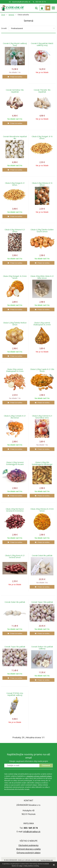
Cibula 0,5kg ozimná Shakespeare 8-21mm (42, 324)
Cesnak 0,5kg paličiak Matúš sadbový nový (42, 44)
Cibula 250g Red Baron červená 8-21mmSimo (15, 510)
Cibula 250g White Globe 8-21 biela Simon (42, 277)
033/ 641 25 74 (41, 2)
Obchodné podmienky (28, 845)
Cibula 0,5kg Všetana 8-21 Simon (15, 231)
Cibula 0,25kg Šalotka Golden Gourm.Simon (42, 231)
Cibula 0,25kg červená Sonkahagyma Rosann (15, 463)
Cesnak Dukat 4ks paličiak (15, 602)
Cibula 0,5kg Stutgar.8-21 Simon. (15, 184)
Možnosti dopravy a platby (28, 849)
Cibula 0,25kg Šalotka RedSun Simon (15, 324)
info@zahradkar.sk (32, 832)
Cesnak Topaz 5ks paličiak (15, 647)
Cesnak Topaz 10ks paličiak (42, 602)
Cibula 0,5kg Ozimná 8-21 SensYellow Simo (42, 417)
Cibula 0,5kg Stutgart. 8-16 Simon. (42, 137)
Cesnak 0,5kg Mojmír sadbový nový (15, 44)
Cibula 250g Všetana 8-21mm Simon (42, 510)
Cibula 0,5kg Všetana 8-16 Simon (42, 184)
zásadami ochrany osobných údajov (39, 776)
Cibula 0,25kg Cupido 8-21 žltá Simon (42, 370)
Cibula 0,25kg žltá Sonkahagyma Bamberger (42, 463)
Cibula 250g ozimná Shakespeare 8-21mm (15, 370)
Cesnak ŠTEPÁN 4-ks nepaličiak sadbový (15, 694)
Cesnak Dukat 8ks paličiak (42, 556)
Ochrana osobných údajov (29, 853)
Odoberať (46, 765)
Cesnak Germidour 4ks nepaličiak (15, 91)
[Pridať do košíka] (15, 77)
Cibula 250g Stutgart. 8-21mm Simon (15, 277)
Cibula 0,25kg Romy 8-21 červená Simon (15, 556)
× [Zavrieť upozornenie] (54, 865)
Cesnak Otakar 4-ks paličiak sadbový (42, 648)
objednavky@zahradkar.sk (21, 2)
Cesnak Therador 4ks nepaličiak (42, 91)
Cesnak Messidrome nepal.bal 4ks (15, 137)
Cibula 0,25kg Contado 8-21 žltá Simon (15, 417)
